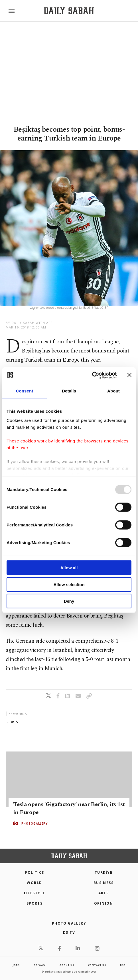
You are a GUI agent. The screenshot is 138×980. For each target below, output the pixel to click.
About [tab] (113, 391)
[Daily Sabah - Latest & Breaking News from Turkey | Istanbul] (69, 11)
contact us (97, 965)
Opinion (103, 903)
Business (104, 883)
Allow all (69, 568)
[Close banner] (129, 375)
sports (12, 722)
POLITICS (34, 872)
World (34, 883)
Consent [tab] (25, 391)
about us (67, 965)
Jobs (16, 965)
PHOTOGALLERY (34, 823)
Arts (104, 893)
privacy (40, 965)
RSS (123, 965)
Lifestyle (35, 893)
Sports (35, 903)
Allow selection (69, 584)
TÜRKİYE (103, 872)
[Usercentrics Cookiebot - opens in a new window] (92, 375)
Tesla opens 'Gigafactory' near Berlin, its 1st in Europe (69, 808)
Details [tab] (69, 391)
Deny (69, 601)
